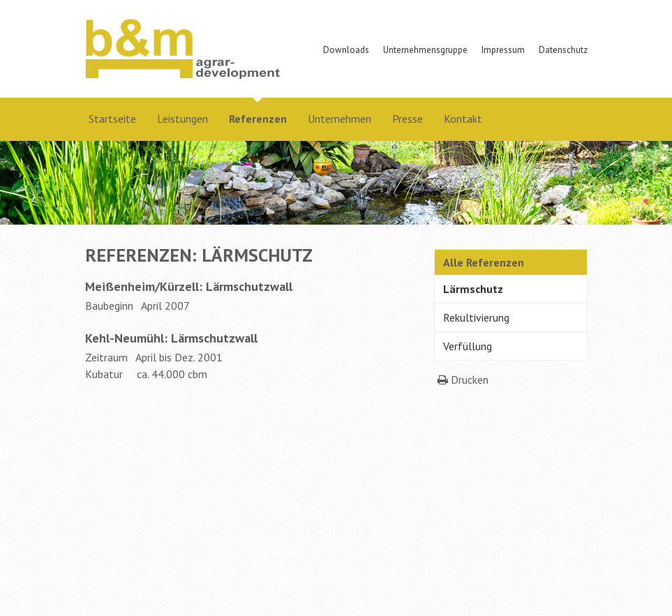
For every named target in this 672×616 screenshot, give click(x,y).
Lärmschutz (473, 289)
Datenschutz (563, 50)
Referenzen (258, 119)
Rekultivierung (476, 317)
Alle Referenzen (484, 262)
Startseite (112, 119)
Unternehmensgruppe (425, 50)
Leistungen (182, 119)
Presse (408, 119)
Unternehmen (339, 119)
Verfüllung (468, 346)
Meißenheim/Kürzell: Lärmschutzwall (189, 286)
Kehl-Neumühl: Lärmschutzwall (171, 338)
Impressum (503, 50)
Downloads (346, 50)
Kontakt (463, 119)
